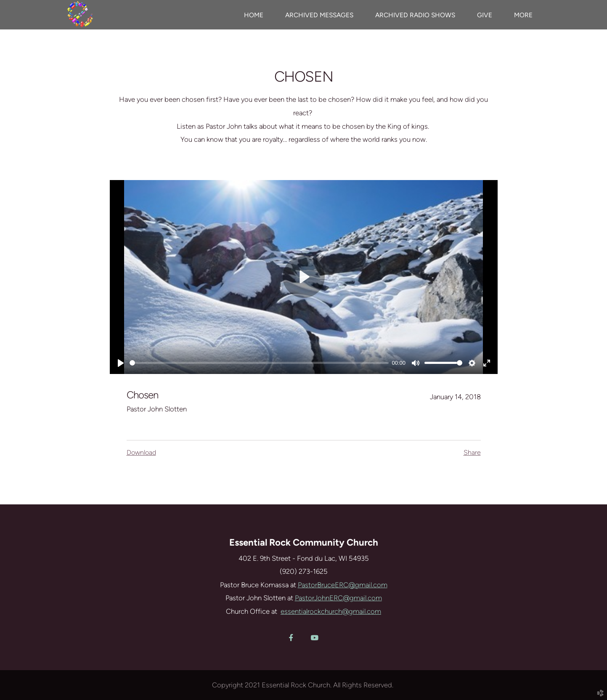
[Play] (121, 363)
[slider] (259, 363)
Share (472, 452)
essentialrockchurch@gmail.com (331, 611)
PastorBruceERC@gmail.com (343, 585)
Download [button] (141, 452)
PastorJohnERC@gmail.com (338, 598)
